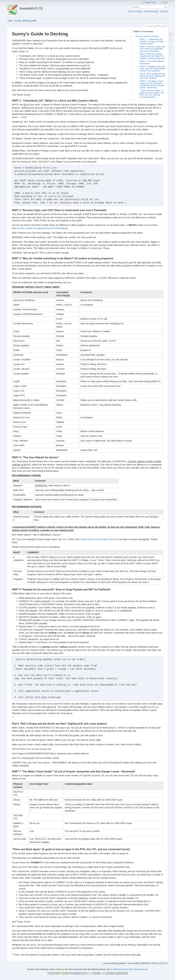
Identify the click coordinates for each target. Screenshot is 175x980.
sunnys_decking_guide (26, 21)
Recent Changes (135, 11)
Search (166, 7)
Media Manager (151, 11)
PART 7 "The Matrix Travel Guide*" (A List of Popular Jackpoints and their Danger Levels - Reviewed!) (152, 84)
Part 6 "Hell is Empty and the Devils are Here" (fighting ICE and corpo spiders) (153, 76)
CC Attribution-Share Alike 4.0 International (129, 969)
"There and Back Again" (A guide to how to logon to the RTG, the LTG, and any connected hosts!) (152, 94)
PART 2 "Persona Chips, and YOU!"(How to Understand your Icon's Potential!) (152, 49)
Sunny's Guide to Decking (147, 36)
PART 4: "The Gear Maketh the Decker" (152, 62)
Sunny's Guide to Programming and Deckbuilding (42, 228)
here (69, 282)
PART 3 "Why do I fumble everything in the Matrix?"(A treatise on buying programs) (152, 56)
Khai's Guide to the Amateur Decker (99, 539)
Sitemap (164, 11)
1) (13, 717)
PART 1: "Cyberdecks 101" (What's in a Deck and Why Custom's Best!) (152, 41)
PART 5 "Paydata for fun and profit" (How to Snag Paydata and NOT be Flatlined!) (152, 69)
